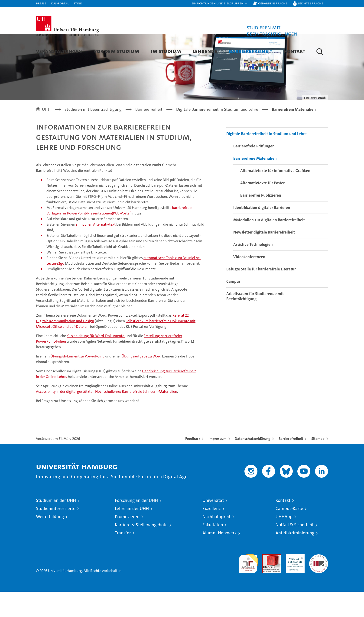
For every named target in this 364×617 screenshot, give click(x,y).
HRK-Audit (294, 582)
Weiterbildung (50, 542)
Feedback (193, 464)
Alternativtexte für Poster (262, 208)
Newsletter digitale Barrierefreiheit (264, 257)
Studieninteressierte (56, 534)
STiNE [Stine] (78, 3)
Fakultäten (213, 550)
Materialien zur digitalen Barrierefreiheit (269, 245)
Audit (267, 582)
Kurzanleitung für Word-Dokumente (96, 361)
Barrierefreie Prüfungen (254, 171)
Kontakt (295, 51)
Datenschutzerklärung (253, 464)
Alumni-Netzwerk (219, 558)
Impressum (218, 464)
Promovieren (127, 542)
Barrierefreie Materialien (255, 184)
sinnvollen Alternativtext (95, 250)
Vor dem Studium (116, 51)
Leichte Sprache (310, 3)
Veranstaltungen (59, 51)
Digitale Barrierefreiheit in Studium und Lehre (266, 159)
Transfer (123, 558)
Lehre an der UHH (132, 534)
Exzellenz (212, 534)
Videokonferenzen (249, 282)
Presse (41, 3)
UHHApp (284, 542)
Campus (233, 307)
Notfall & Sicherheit (295, 550)
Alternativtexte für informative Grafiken (275, 196)
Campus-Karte (289, 534)
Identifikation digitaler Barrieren (262, 233)
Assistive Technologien (253, 270)
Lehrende (205, 51)
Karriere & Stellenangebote (141, 550)
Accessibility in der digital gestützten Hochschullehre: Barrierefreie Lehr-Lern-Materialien (107, 417)
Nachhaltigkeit (216, 542)
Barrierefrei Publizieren (261, 221)
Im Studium (166, 51)
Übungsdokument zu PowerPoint (77, 382)
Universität (213, 526)
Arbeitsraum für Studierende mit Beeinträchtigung (255, 321)
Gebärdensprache (273, 3)
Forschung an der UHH (136, 526)
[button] (220, 3)
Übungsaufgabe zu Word (141, 382)
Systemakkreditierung (319, 582)
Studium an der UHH (56, 526)
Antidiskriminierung (295, 558)
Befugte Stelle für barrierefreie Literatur (261, 294)
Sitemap (318, 464)
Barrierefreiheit (251, 51)
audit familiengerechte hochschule (248, 587)
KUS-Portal (60, 3)
